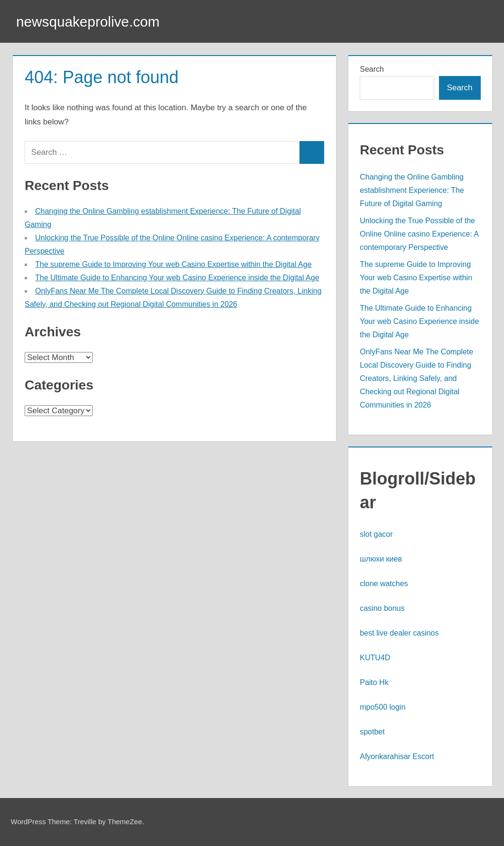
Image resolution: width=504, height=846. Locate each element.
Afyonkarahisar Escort (397, 756)
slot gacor (376, 534)
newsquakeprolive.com (93, 21)
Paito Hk (374, 682)
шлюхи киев (381, 559)
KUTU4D (375, 658)
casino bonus (382, 608)
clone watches (384, 584)
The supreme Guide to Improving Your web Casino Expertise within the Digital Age (173, 264)
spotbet (372, 732)
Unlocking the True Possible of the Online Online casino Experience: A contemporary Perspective (419, 234)
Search (372, 69)
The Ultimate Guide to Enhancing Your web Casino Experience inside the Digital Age (177, 278)
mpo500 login (383, 707)
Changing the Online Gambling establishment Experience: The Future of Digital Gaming (412, 190)
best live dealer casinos (399, 633)
